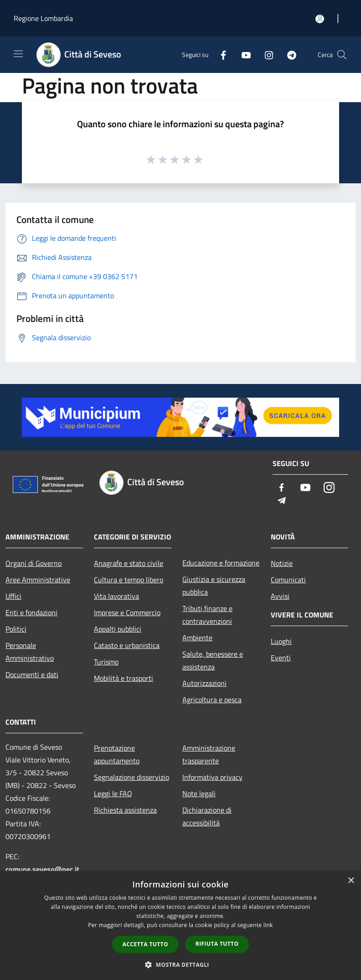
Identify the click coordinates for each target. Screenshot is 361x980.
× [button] (351, 881)
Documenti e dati (32, 674)
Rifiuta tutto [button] (217, 944)
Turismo (106, 662)
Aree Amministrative (38, 580)
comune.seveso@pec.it (42, 869)
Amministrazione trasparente (209, 754)
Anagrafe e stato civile (129, 563)
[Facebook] (220, 54)
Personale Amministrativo (30, 652)
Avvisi (280, 596)
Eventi (281, 658)
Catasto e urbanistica (127, 645)
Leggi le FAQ (113, 793)
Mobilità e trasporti (124, 678)
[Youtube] (242, 54)
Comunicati (288, 580)
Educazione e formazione (221, 563)
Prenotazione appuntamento (117, 754)
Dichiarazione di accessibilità (207, 816)
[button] (180, 964)
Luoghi (281, 641)
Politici (16, 629)
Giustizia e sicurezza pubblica (214, 586)
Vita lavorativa (116, 596)
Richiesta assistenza (125, 810)
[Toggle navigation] (18, 54)
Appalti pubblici (118, 629)
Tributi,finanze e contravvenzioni (207, 615)
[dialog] (180, 926)
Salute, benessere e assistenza (213, 660)
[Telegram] (288, 54)
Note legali (199, 793)
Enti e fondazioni (31, 612)
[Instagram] (265, 54)
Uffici (13, 596)
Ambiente (197, 638)
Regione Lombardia (43, 18)
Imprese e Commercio (127, 612)
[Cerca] (342, 55)
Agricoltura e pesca (212, 700)
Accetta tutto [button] (145, 944)
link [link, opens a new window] (268, 925)
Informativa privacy (212, 777)
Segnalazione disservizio (132, 777)
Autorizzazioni (204, 683)
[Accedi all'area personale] (320, 19)
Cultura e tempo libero (129, 580)
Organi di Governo (34, 563)
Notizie (282, 563)
